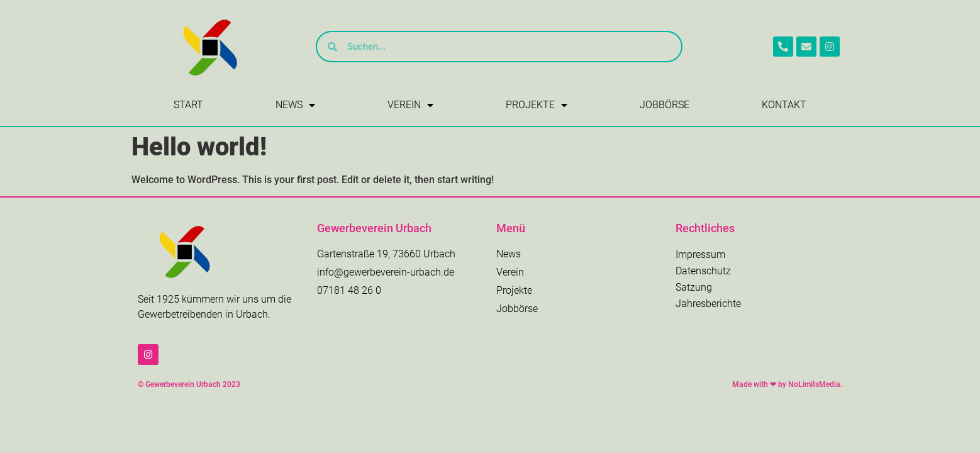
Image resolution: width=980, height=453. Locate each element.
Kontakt (784, 105)
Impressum (700, 254)
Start (188, 105)
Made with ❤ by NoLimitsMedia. (787, 384)
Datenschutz (703, 271)
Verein (410, 105)
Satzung (694, 287)
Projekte (537, 105)
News (295, 105)
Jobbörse (665, 105)
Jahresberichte (708, 304)
